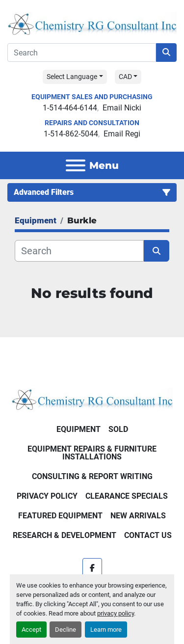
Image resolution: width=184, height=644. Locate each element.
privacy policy (116, 613)
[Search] (82, 53)
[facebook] (92, 568)
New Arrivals (138, 516)
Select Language (72, 77)
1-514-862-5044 (71, 134)
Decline (66, 630)
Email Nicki (122, 108)
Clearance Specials (127, 496)
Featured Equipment (60, 516)
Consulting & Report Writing (92, 476)
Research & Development (65, 535)
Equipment (79, 429)
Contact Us (148, 535)
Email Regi (122, 134)
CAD (125, 77)
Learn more (106, 630)
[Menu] (76, 165)
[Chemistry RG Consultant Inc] (92, 398)
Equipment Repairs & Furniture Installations (92, 453)
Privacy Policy (47, 496)
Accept (31, 630)
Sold (118, 429)
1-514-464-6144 (70, 108)
